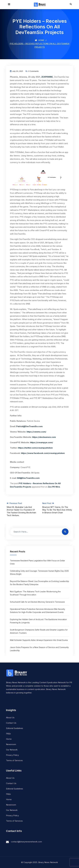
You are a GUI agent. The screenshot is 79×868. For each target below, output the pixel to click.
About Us (10, 718)
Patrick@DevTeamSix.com (29, 426)
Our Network (12, 750)
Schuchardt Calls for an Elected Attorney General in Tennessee (37, 602)
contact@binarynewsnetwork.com (26, 842)
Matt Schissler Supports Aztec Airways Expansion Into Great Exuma (39, 640)
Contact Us (11, 723)
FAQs (8, 734)
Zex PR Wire (54, 487)
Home (39, 40)
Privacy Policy (12, 755)
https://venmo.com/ (36, 432)
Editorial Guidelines (15, 728)
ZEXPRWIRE (47, 77)
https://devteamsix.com (44, 437)
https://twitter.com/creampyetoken (35, 448)
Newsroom (11, 744)
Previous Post (22, 509)
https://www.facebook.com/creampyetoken (43, 453)
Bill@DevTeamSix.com (28, 478)
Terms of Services (14, 760)
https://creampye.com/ (42, 442)
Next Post (57, 508)
